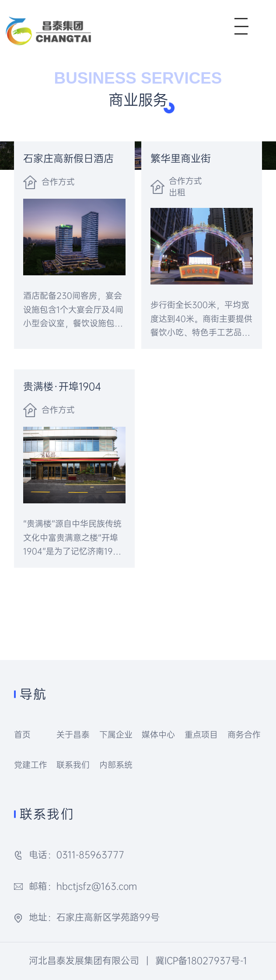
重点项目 (201, 735)
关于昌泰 (73, 735)
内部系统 (116, 765)
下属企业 (116, 735)
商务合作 (244, 735)
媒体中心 (158, 735)
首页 (22, 735)
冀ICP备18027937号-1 (201, 961)
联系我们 (73, 765)
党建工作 (31, 765)
